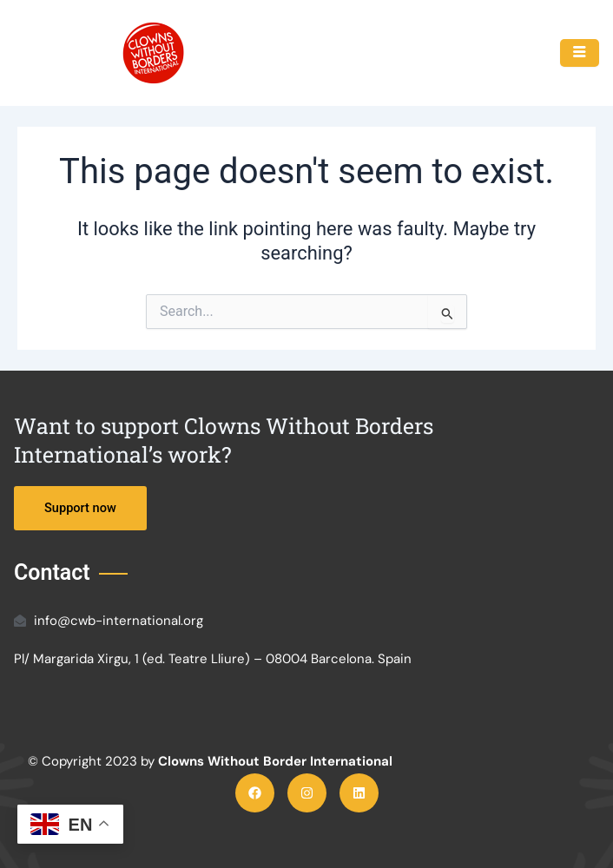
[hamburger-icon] (580, 53)
